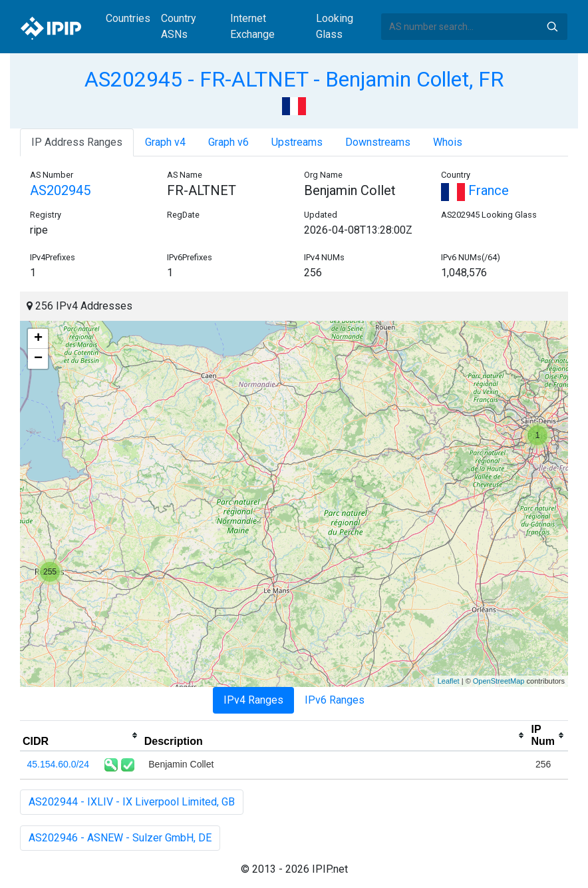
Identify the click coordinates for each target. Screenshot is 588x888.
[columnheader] (81, 736)
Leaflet (449, 681)
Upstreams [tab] (297, 142)
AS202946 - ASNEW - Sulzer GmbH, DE (120, 838)
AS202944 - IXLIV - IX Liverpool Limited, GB (132, 802)
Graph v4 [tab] (165, 142)
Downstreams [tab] (378, 142)
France (475, 190)
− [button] (38, 359)
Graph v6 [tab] (228, 142)
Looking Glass (335, 26)
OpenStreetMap (499, 681)
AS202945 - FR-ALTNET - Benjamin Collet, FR (294, 79)
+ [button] (38, 339)
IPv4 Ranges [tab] (253, 700)
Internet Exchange (252, 26)
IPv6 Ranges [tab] (335, 700)
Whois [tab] (448, 142)
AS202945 (60, 190)
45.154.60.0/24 (58, 764)
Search (552, 27)
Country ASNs (179, 26)
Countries (128, 18)
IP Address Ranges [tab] (77, 142)
